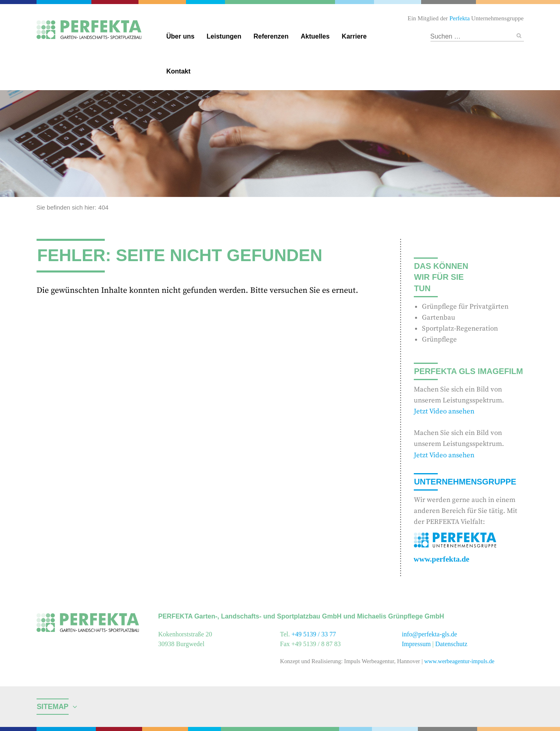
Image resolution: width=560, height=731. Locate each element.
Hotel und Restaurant (448, 2)
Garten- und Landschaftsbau (280, 2)
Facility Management (164, 2)
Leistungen (224, 36)
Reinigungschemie (355, 2)
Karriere (354, 36)
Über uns (181, 36)
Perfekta (66, 2)
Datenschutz (451, 644)
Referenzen (271, 36)
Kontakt (179, 71)
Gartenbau (439, 318)
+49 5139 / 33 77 (314, 634)
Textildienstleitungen (396, 2)
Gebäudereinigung (205, 2)
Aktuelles (315, 36)
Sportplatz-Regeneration (460, 329)
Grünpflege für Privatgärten (465, 307)
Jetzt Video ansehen (444, 411)
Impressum (416, 644)
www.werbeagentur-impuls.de (459, 661)
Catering (118, 2)
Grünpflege (439, 340)
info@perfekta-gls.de (430, 634)
